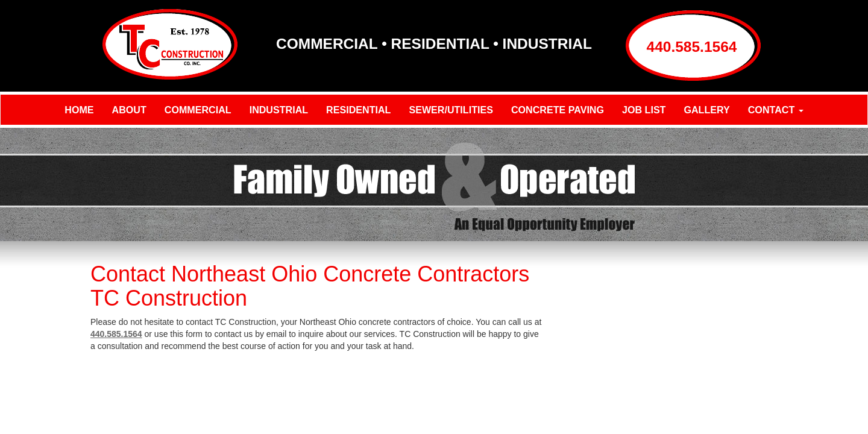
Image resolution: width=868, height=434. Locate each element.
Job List (644, 110)
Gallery (706, 110)
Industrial (279, 110)
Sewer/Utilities (451, 110)
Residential (358, 110)
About (129, 110)
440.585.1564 (692, 47)
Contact (776, 110)
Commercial (198, 110)
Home (79, 110)
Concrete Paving (558, 110)
